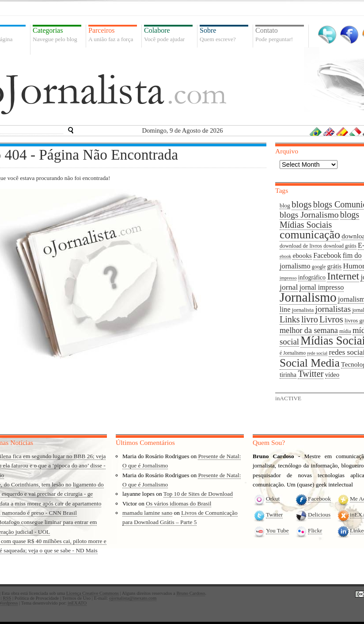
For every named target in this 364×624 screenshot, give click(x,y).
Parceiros (113, 35)
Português (316, 131)
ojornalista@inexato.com (133, 598)
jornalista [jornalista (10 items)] (303, 310)
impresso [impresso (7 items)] (288, 278)
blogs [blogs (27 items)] (301, 204)
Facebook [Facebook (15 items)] (327, 256)
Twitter (327, 35)
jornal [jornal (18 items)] (289, 287)
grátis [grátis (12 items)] (334, 266)
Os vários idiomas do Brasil (178, 503)
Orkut (273, 499)
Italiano (356, 131)
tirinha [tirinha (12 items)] (288, 375)
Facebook (349, 35)
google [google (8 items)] (319, 267)
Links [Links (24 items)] (290, 319)
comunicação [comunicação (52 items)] (310, 235)
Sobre (224, 35)
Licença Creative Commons (93, 593)
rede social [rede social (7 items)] (317, 353)
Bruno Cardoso (191, 593)
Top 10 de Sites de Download (198, 494)
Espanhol (342, 131)
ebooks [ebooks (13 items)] (302, 255)
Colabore (168, 35)
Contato (280, 35)
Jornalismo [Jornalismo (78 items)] (308, 297)
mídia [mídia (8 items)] (345, 331)
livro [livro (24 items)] (310, 319)
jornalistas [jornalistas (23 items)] (333, 309)
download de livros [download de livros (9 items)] (301, 246)
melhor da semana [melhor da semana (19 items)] (309, 330)
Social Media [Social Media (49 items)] (310, 363)
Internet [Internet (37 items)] (343, 276)
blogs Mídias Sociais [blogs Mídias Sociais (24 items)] (319, 220)
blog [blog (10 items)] (285, 205)
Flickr (315, 530)
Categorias (57, 35)
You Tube (277, 530)
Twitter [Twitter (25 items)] (311, 374)
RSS (7, 598)
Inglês (329, 131)
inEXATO (77, 603)
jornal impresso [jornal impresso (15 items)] (322, 287)
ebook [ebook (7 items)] (285, 256)
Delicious (319, 515)
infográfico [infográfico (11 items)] (312, 278)
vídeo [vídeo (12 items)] (332, 375)
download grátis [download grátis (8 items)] (340, 246)
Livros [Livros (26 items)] (331, 319)
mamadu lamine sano (147, 513)
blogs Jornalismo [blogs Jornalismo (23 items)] (309, 215)
